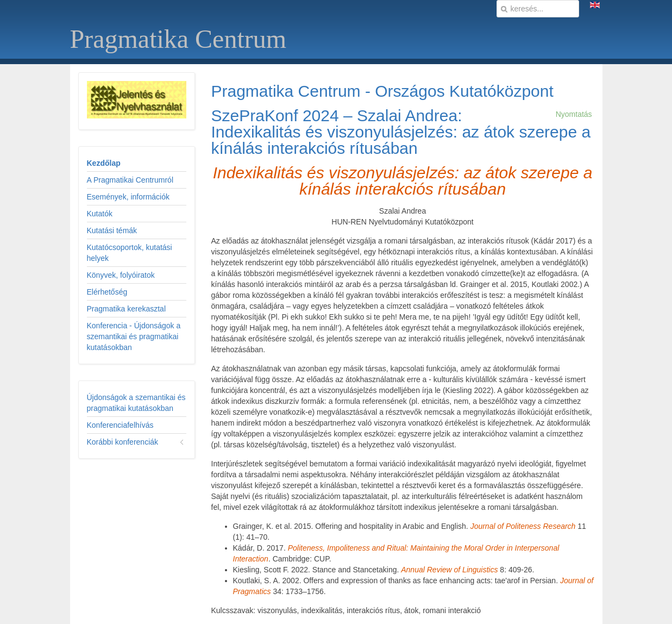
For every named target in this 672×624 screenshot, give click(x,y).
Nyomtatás (574, 114)
